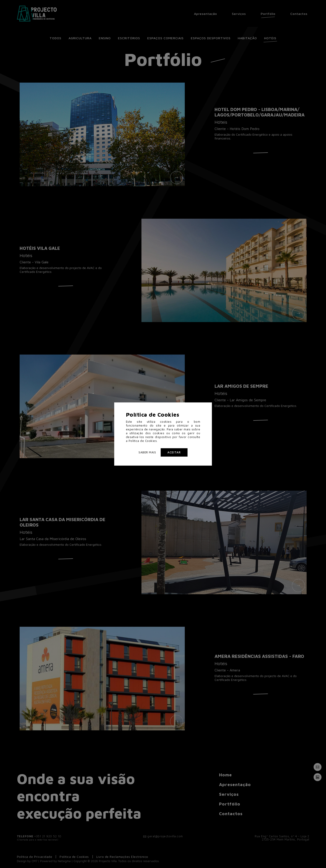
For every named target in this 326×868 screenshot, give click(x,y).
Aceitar (174, 452)
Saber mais (147, 452)
